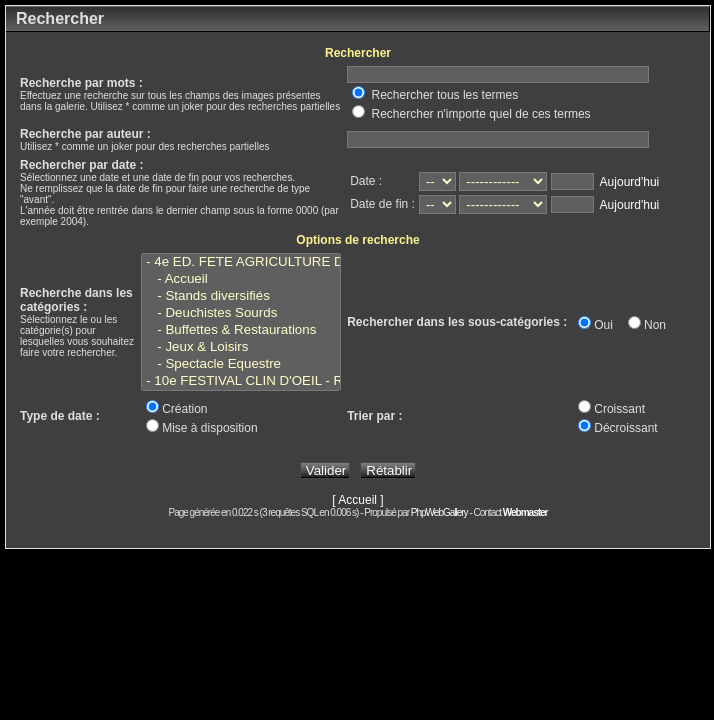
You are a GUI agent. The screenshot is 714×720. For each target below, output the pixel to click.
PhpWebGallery (439, 512)
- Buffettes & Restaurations (241, 330)
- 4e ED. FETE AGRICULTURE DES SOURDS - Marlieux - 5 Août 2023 (241, 262)
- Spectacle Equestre (241, 364)
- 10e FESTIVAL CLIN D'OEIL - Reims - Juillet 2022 (241, 381)
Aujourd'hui (630, 182)
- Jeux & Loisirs (241, 347)
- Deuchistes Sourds (241, 313)
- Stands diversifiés (241, 296)
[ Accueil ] (357, 500)
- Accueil (241, 279)
